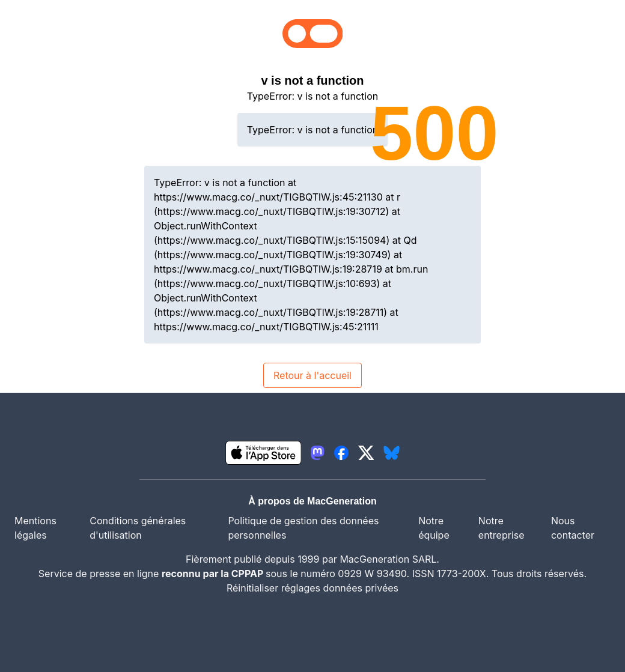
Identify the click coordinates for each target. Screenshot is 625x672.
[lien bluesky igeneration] (392, 453)
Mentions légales (35, 528)
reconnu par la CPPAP (214, 574)
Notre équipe (434, 528)
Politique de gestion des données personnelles (303, 528)
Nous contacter (573, 528)
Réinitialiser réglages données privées (312, 588)
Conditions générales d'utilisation (138, 528)
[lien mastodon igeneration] (317, 453)
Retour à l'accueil (312, 375)
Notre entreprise (502, 528)
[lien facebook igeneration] (341, 453)
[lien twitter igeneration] (366, 453)
